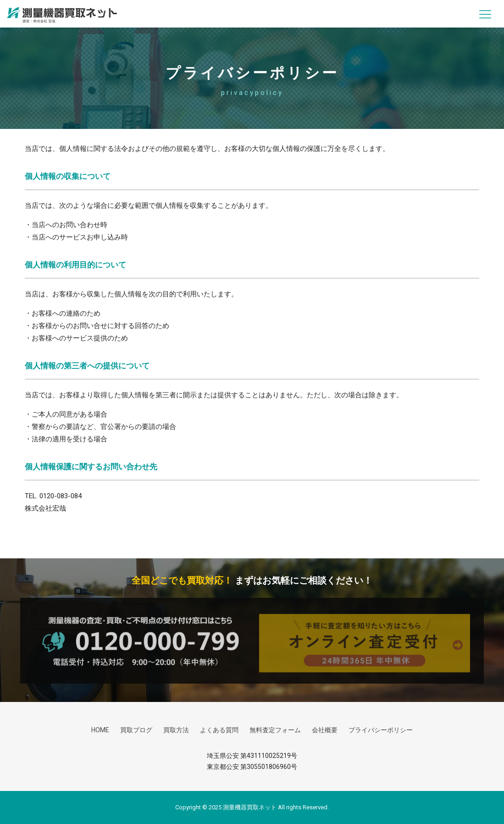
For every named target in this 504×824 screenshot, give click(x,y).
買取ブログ (136, 730)
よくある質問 (219, 730)
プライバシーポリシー (381, 730)
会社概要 (325, 730)
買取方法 (176, 730)
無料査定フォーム (275, 730)
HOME (100, 730)
